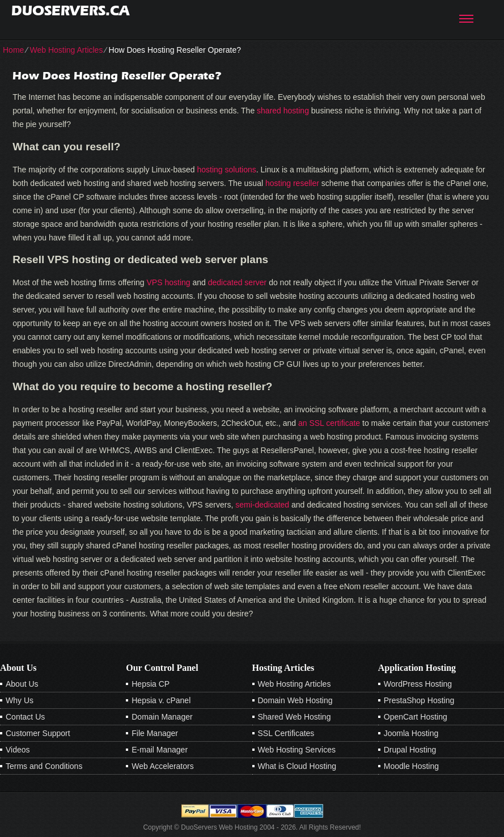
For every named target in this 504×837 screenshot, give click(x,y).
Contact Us (25, 717)
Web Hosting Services (297, 750)
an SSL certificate (329, 423)
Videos (18, 750)
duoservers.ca (70, 10)
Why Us (20, 700)
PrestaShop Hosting (419, 700)
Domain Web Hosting (295, 700)
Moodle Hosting (411, 766)
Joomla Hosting (411, 733)
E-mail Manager (160, 750)
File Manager (155, 733)
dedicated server (238, 282)
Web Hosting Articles (66, 50)
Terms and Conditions (44, 766)
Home (13, 50)
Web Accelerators (162, 766)
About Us (22, 684)
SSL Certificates (286, 733)
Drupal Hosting (410, 750)
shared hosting (283, 111)
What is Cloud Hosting (297, 766)
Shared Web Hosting (295, 717)
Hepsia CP (151, 684)
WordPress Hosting (418, 684)
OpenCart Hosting (416, 717)
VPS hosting (169, 282)
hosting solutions (227, 170)
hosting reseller (292, 183)
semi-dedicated (262, 505)
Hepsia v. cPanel (161, 700)
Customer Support (38, 733)
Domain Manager (162, 717)
